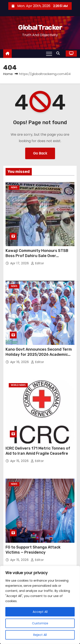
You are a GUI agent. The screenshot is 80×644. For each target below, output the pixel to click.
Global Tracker (40, 27)
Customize (40, 623)
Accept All (40, 612)
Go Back (40, 153)
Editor (38, 263)
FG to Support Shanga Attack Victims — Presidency (33, 550)
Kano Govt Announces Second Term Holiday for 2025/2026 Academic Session (39, 354)
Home (8, 74)
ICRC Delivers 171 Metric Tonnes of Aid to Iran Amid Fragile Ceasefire (38, 451)
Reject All (40, 635)
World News (18, 385)
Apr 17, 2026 (20, 263)
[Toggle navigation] (49, 54)
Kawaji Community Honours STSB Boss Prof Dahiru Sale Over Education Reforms (37, 256)
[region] (40, 605)
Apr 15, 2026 (20, 461)
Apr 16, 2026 (20, 362)
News (14, 187)
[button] (59, 53)
